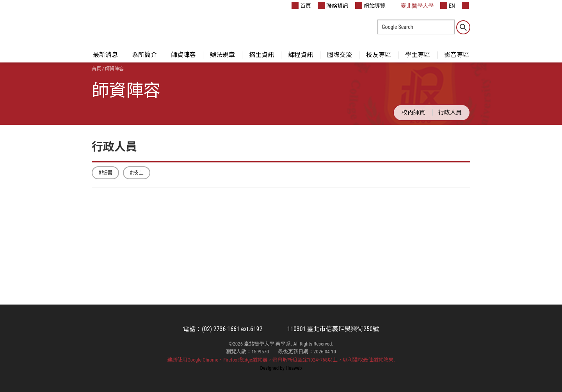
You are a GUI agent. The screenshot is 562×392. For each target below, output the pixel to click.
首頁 (301, 5)
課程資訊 (301, 55)
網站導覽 (370, 5)
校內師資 (413, 112)
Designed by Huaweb (281, 368)
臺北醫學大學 (413, 5)
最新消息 (105, 55)
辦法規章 (222, 55)
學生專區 (418, 55)
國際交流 (340, 55)
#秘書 (105, 173)
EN (448, 5)
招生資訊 (261, 55)
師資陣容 (183, 55)
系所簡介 (144, 55)
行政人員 (450, 112)
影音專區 (457, 55)
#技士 (137, 173)
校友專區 (379, 55)
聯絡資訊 (333, 5)
